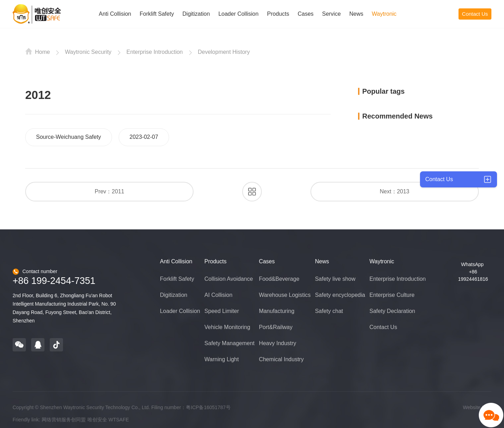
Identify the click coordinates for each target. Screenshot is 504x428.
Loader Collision (239, 14)
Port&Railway (276, 327)
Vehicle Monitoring (227, 327)
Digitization (196, 14)
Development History (224, 52)
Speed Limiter (222, 311)
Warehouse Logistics (285, 295)
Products (278, 14)
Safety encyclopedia (340, 295)
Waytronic (384, 14)
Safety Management (229, 343)
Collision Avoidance (229, 279)
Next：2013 (395, 191)
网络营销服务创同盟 (64, 420)
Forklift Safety (157, 14)
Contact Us (475, 14)
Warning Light (222, 359)
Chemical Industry (281, 359)
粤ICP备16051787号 (208, 407)
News (356, 14)
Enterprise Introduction (155, 52)
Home (38, 51)
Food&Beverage (279, 279)
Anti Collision (115, 14)
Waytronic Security (88, 52)
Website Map (477, 407)
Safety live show (335, 279)
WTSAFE (119, 420)
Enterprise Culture (392, 295)
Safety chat (329, 311)
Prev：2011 (109, 191)
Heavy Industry (278, 343)
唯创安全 (97, 420)
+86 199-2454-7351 (54, 281)
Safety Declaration (393, 311)
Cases (305, 14)
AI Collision (218, 295)
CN (440, 14)
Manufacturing (277, 311)
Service (331, 14)
